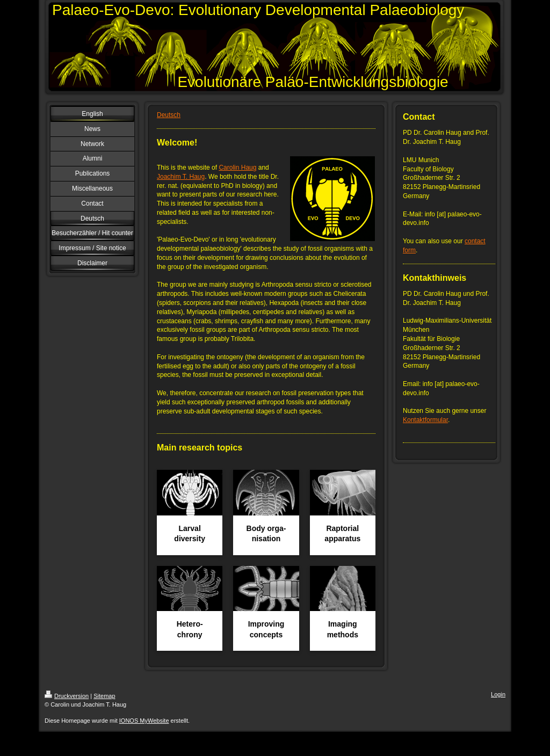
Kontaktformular (425, 420)
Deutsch (169, 115)
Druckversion (67, 696)
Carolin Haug (237, 168)
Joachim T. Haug (181, 177)
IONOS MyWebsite (144, 721)
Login (498, 694)
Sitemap (104, 696)
